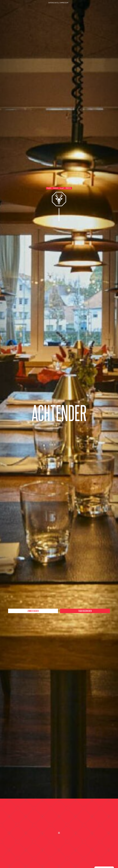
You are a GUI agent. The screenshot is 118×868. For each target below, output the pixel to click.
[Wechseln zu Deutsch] (56, 188)
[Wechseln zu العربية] (62, 188)
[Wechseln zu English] (49, 188)
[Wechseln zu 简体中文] (68, 188)
